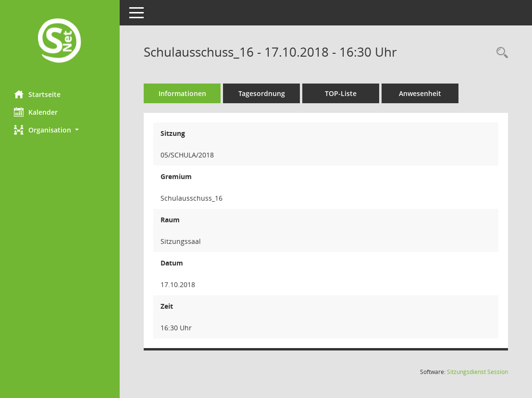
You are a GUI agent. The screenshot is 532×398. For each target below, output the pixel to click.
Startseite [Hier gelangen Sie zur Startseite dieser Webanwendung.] (38, 94)
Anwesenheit (421, 93)
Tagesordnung (262, 93)
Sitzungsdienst (477, 372)
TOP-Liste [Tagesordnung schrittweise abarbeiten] (341, 93)
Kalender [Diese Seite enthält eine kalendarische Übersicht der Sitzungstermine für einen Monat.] (36, 112)
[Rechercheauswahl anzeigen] (500, 53)
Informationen (183, 93)
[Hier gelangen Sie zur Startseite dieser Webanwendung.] (60, 42)
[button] (60, 130)
